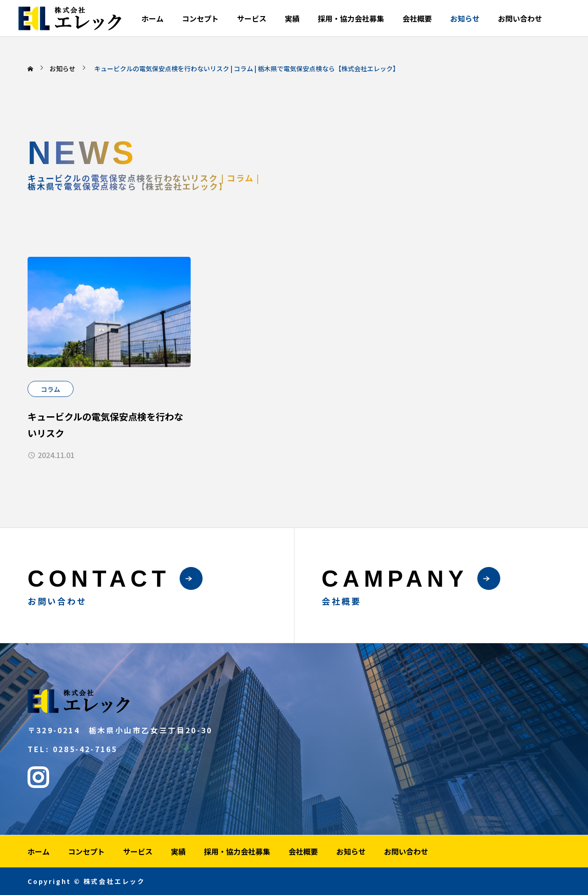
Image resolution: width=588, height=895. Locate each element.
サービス (252, 18)
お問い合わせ (520, 18)
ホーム (153, 18)
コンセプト (200, 18)
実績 (292, 18)
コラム (51, 389)
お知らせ (465, 18)
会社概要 (417, 18)
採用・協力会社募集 (351, 18)
